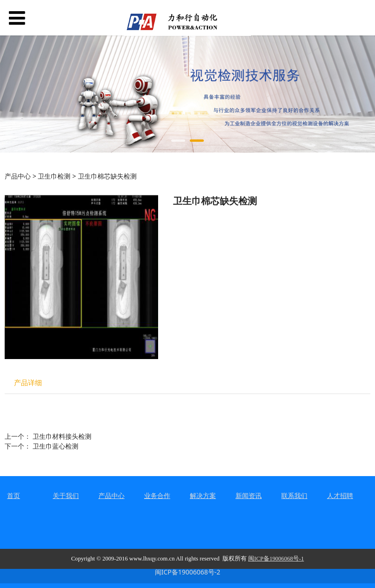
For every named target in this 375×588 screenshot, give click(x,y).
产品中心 (18, 176)
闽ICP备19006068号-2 (188, 572)
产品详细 (28, 383)
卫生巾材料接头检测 (62, 436)
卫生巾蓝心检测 (56, 446)
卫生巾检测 (54, 176)
